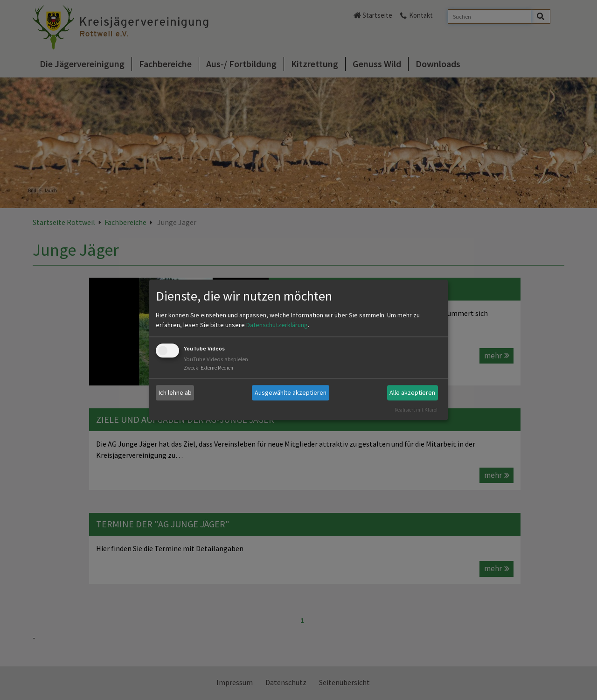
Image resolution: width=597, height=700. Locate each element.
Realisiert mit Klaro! (416, 410)
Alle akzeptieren (412, 392)
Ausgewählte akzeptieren (291, 392)
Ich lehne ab (175, 392)
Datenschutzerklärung (277, 325)
